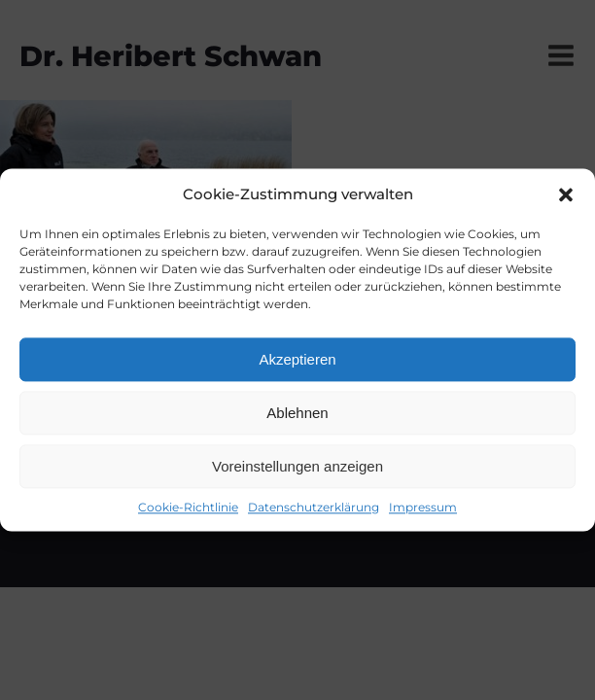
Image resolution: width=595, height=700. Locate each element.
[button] (566, 194)
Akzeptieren (297, 359)
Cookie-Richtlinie (188, 507)
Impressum (423, 507)
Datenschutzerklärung (314, 507)
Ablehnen (297, 413)
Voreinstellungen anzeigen (297, 466)
